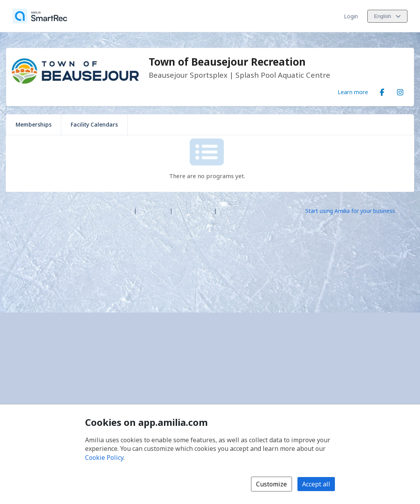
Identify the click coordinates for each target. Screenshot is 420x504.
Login (351, 16)
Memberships (34, 124)
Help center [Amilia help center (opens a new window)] (153, 210)
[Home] (40, 16)
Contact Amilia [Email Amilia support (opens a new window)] (193, 210)
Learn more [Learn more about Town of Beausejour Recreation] (353, 92)
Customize (271, 484)
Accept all (316, 484)
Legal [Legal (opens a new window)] (225, 210)
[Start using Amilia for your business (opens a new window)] (357, 211)
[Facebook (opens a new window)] (382, 91)
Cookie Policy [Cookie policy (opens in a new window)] (104, 458)
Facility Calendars (94, 124)
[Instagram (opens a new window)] (400, 91)
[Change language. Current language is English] (387, 16)
